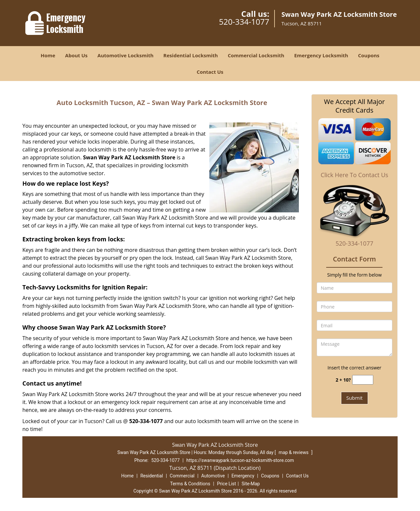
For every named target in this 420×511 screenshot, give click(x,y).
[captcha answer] (363, 380)
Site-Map (251, 484)
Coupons (369, 55)
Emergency (243, 476)
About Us (76, 55)
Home (48, 55)
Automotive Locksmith (125, 55)
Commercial (182, 476)
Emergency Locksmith (321, 55)
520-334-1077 (244, 22)
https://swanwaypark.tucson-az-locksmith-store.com (240, 460)
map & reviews (294, 452)
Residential (152, 476)
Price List (226, 484)
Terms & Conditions (190, 484)
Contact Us (210, 72)
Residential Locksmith (191, 55)
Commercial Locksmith (256, 55)
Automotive (213, 476)
